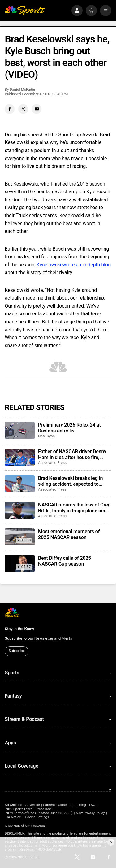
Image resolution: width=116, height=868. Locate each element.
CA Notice (13, 817)
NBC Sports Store (19, 809)
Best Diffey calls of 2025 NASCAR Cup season (64, 561)
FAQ (92, 805)
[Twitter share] (23, 109)
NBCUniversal (35, 826)
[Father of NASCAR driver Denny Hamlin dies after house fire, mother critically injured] (19, 457)
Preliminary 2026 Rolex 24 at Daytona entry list (69, 428)
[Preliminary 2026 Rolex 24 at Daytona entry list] (19, 430)
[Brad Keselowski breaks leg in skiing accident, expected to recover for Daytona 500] (19, 484)
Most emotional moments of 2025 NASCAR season (69, 534)
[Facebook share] (10, 109)
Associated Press (52, 463)
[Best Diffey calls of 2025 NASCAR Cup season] (19, 563)
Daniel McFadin (22, 90)
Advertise (33, 805)
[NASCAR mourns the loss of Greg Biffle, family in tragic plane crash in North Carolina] (19, 510)
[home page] (25, 11)
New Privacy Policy (90, 813)
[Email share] (37, 109)
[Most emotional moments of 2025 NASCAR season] (19, 537)
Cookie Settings (37, 817)
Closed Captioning (72, 805)
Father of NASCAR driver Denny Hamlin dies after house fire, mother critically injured (72, 454)
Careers (49, 805)
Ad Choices (13, 805)
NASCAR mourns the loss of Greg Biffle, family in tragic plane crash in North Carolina (74, 508)
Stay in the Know (19, 629)
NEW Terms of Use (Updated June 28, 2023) (39, 813)
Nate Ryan (46, 436)
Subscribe (17, 651)
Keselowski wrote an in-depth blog (73, 265)
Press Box (43, 809)
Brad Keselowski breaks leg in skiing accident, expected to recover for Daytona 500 (70, 481)
